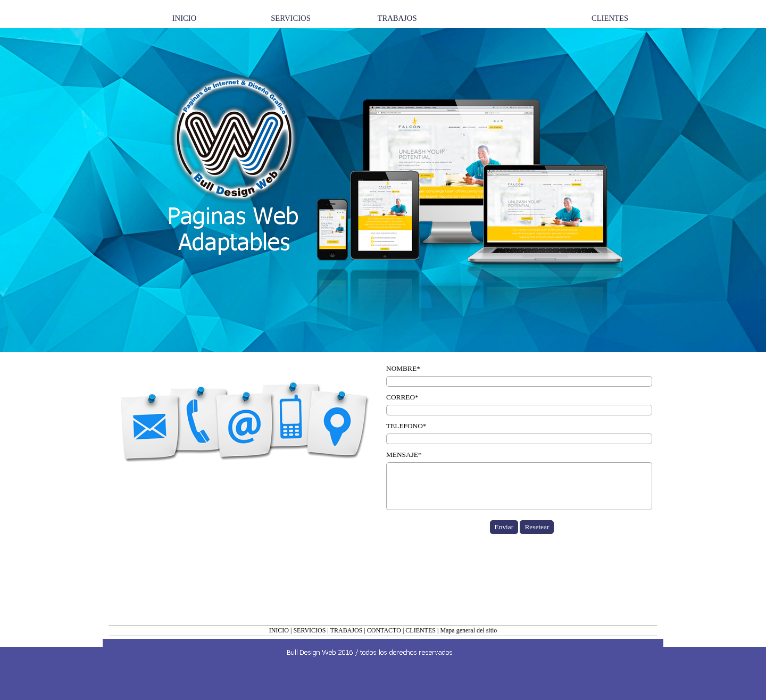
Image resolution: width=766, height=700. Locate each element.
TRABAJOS (347, 630)
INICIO (279, 630)
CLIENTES (421, 630)
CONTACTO (384, 630)
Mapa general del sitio (468, 630)
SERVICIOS (309, 630)
